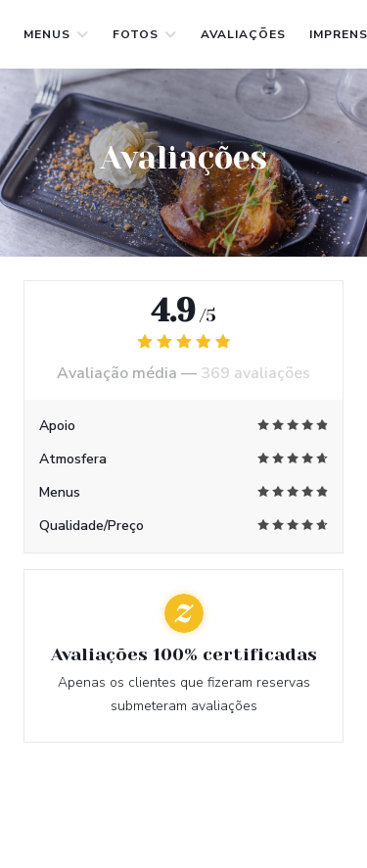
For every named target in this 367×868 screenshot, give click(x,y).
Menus (56, 34)
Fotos (145, 34)
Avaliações (244, 34)
